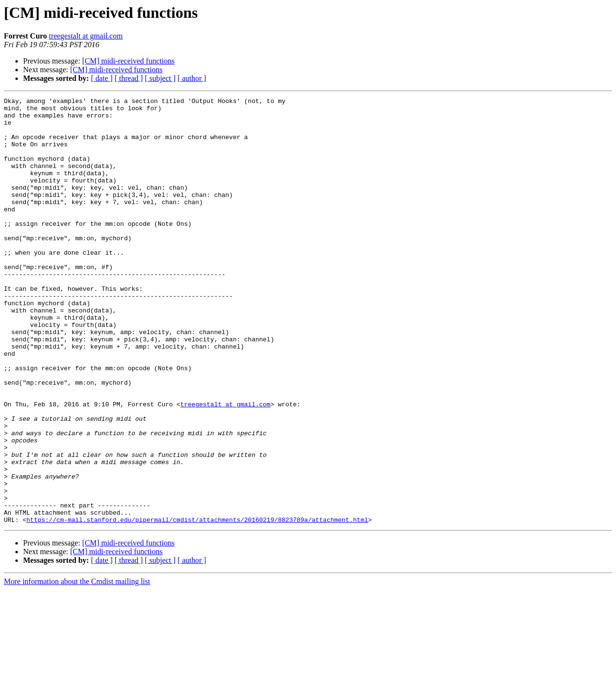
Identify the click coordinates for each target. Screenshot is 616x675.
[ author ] (192, 78)
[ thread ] (129, 78)
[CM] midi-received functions (128, 61)
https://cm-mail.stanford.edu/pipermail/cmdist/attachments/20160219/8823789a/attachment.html (197, 605)
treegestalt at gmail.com (86, 36)
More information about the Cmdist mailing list (77, 667)
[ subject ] (160, 78)
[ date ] (102, 78)
